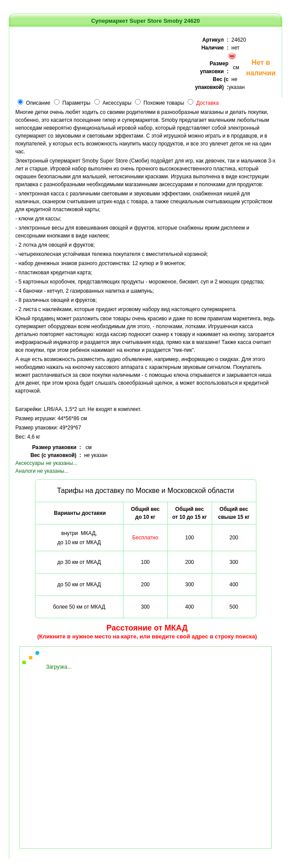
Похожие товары (164, 103)
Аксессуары (117, 103)
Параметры (76, 103)
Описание (38, 103)
